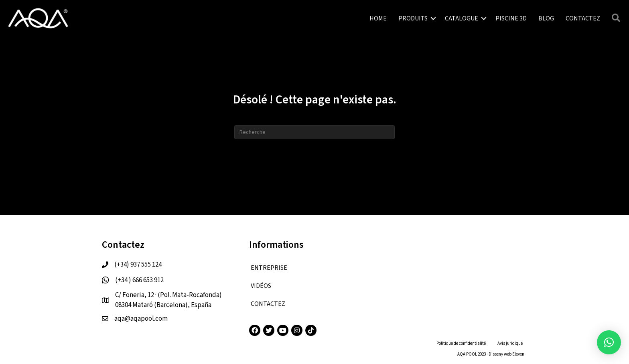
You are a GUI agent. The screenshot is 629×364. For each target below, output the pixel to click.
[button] (609, 342)
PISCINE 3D (511, 18)
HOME (378, 18)
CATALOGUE (462, 18)
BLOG (546, 18)
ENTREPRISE (269, 268)
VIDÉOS (261, 286)
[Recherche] (314, 132)
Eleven (518, 354)
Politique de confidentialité (461, 343)
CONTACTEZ (583, 18)
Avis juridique (510, 343)
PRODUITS (413, 18)
